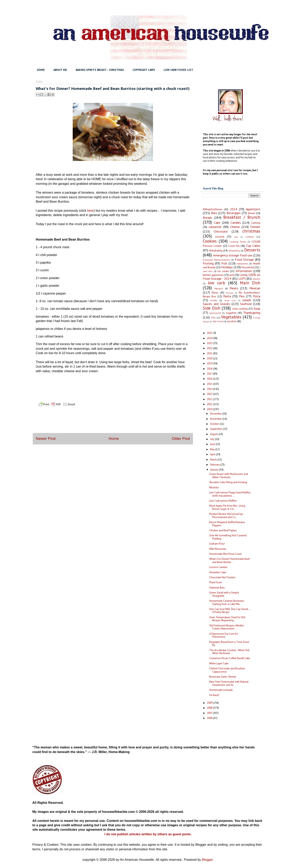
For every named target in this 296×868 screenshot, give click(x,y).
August (214, 434)
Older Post (181, 439)
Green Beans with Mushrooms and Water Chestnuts (229, 476)
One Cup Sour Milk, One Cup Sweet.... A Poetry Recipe (230, 611)
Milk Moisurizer (218, 549)
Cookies (210, 241)
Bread (252, 213)
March (214, 460)
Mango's (219, 288)
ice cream (223, 271)
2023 (210, 343)
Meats (234, 288)
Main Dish (250, 283)
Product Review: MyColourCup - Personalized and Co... (227, 516)
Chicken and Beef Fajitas (223, 530)
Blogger (207, 860)
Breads (207, 218)
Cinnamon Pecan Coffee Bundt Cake (230, 658)
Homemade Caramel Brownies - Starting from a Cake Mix (227, 602)
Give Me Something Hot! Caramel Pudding (228, 537)
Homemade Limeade (221, 690)
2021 (210, 353)
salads (247, 300)
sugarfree (231, 313)
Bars (214, 213)
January (215, 470)
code (236, 237)
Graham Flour (217, 544)
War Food (218, 321)
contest (250, 237)
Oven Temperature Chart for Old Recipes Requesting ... (227, 619)
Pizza (257, 296)
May (213, 449)
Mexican (255, 288)
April (213, 454)
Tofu (213, 318)
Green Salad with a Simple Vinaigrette (224, 594)
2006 (210, 718)
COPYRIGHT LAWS (144, 70)
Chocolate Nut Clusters (222, 577)
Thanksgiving (252, 313)
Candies (236, 223)
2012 (210, 399)
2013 (210, 394)
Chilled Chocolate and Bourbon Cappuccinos (227, 670)
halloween (242, 264)
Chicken (255, 227)
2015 (210, 384)
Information (244, 271)
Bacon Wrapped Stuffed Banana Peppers (227, 524)
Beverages (234, 213)
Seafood (246, 304)
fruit (224, 263)
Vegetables (231, 317)
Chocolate (221, 231)
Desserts (252, 250)
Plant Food (215, 582)
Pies (242, 296)
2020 (210, 358)
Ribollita (214, 487)
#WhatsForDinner (213, 209)
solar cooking (240, 309)
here (90, 211)
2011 (210, 404)
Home (114, 439)
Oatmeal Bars (217, 588)
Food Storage (244, 259)
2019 (210, 363)
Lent (232, 275)
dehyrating (234, 251)
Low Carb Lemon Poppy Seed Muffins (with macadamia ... (230, 494)
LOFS (242, 278)
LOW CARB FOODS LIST (178, 70)
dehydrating (216, 251)
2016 (210, 379)
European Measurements (216, 260)
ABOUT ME (60, 70)
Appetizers (253, 209)
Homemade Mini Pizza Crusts (226, 554)
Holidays (227, 267)
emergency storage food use (233, 255)
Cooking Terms (238, 242)
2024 (234, 209)
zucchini (231, 321)
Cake (217, 223)
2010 (210, 409)
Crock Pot (234, 246)
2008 (210, 708)
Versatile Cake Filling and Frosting (228, 482)
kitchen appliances (213, 275)
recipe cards (230, 300)
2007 (210, 713)
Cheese (235, 227)
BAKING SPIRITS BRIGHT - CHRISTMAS (100, 70)
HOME (41, 70)
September (216, 429)
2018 (210, 369)
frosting (208, 263)
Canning (256, 223)
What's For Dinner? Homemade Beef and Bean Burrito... (229, 561)
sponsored (215, 313)
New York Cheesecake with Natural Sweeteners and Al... (229, 683)
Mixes (215, 293)
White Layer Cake (219, 663)
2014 (210, 389)
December (216, 414)
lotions (257, 279)
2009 (210, 703)
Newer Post (46, 439)
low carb (216, 283)
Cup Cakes (253, 246)
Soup (257, 308)
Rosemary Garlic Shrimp (223, 677)
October (215, 424)
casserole (215, 227)
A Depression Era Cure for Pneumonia (224, 635)
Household (248, 267)
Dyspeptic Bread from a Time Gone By (229, 644)
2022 (210, 348)
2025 (210, 333)
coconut (220, 237)
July (212, 439)
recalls (214, 300)
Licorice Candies (218, 567)
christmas (251, 231)
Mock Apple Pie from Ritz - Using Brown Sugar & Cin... (227, 507)
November (216, 419)
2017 (210, 374)
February (215, 465)
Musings (230, 293)
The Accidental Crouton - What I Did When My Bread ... (229, 652)
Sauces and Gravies (216, 304)
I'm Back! (214, 695)
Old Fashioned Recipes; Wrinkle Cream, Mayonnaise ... (227, 627)
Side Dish (212, 308)
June (213, 444)
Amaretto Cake (218, 572)
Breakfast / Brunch (242, 217)
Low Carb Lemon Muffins (223, 501)
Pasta (227, 296)
